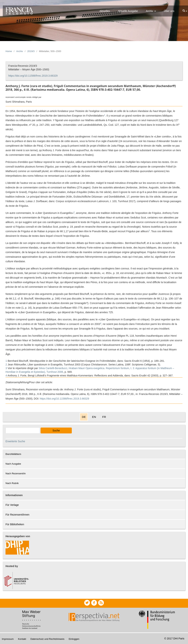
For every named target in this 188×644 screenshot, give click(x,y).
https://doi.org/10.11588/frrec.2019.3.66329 (33, 76)
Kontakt (22, 639)
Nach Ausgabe (13, 464)
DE (84, 417)
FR (104, 417)
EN (94, 417)
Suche (56, 430)
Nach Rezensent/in (16, 473)
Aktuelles (105, 11)
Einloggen (74, 639)
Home (9, 51)
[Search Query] (23, 430)
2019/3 (31, 51)
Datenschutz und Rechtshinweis (47, 639)
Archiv (150, 11)
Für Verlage (12, 505)
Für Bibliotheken (15, 524)
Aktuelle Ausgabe (128, 11)
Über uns (169, 11)
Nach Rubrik (12, 483)
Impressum (8, 639)
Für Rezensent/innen (17, 515)
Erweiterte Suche (15, 441)
